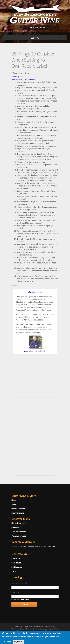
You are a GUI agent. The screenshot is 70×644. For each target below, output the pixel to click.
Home (14, 500)
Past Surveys (17, 567)
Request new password (21, 599)
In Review (15, 527)
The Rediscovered (19, 532)
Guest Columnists (29, 80)
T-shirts (15, 571)
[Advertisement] (35, 376)
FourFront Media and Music (35, 351)
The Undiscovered (19, 536)
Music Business (17, 80)
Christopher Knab (35, 292)
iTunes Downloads (19, 523)
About (14, 504)
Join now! (51, 546)
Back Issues (16, 563)
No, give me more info (50, 637)
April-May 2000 (17, 76)
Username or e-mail (20, 583)
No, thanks (18, 642)
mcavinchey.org (18, 513)
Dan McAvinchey (18, 509)
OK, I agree (7, 642)
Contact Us (16, 559)
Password (16, 593)
